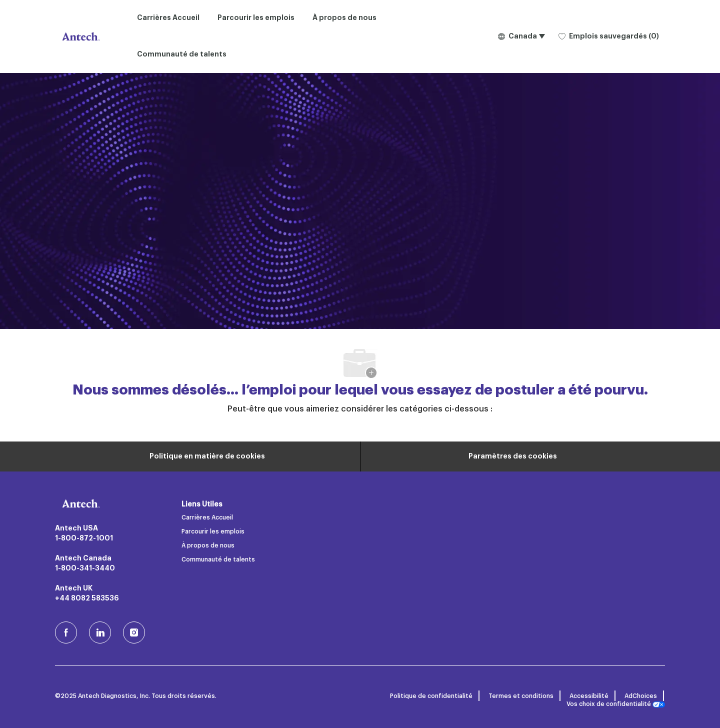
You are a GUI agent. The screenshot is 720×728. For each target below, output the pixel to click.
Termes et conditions (521, 696)
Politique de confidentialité (431, 696)
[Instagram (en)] (134, 632)
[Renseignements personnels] (207, 456)
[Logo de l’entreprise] (80, 36)
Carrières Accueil (168, 18)
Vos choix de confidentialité (616, 704)
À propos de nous (344, 18)
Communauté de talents (182, 54)
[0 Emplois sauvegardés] (609, 37)
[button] (521, 36)
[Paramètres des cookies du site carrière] (513, 456)
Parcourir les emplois (256, 18)
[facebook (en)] (66, 632)
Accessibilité (589, 696)
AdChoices (641, 696)
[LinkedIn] (100, 632)
